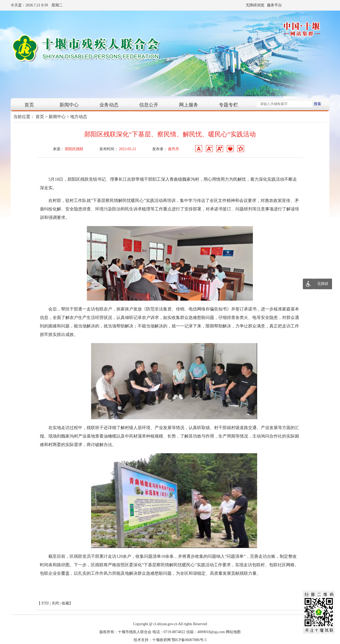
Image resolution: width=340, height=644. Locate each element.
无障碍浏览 (255, 5)
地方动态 (79, 117)
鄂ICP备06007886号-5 (189, 640)
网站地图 (233, 632)
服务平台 (274, 5)
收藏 (65, 603)
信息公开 (149, 105)
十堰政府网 (161, 640)
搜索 (317, 104)
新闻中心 (69, 105)
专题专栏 (228, 105)
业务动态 (109, 105)
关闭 (55, 603)
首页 (29, 105)
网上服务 (189, 105)
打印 (45, 603)
